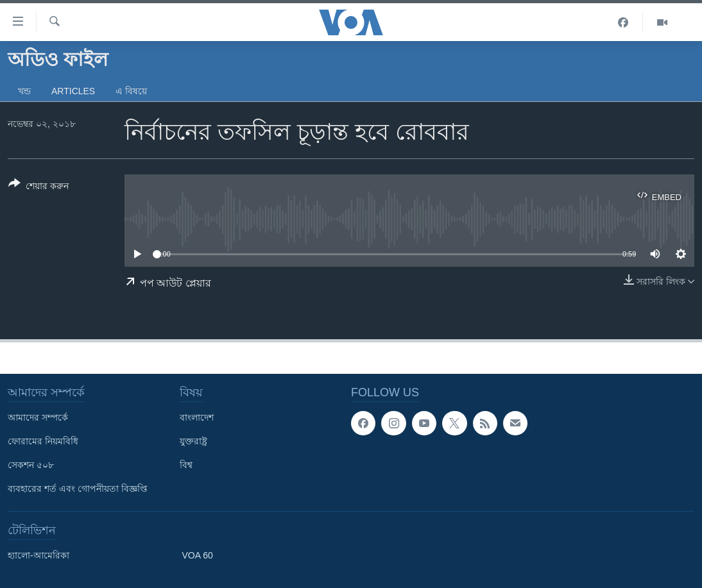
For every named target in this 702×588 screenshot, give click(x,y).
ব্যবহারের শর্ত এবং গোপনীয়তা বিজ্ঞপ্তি (78, 489)
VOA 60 (198, 555)
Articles (73, 91)
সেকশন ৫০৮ (31, 465)
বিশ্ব (186, 465)
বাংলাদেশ (197, 417)
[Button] (39, 187)
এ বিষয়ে (131, 91)
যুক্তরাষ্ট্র (193, 441)
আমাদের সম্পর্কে (38, 417)
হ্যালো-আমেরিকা (39, 555)
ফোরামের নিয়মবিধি (43, 441)
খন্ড (24, 91)
